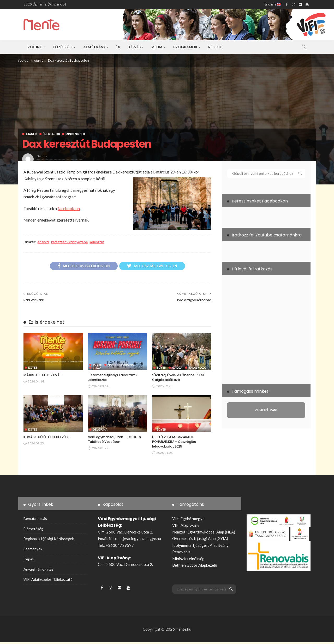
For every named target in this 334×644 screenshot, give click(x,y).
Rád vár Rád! (35, 301)
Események (33, 551)
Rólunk (35, 47)
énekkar (43, 242)
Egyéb (33, 369)
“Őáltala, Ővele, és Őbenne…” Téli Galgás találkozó (179, 378)
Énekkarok (52, 134)
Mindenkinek (76, 134)
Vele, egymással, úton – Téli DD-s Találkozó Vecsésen (116, 441)
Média (157, 47)
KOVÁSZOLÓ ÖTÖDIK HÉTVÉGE (48, 439)
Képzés (135, 47)
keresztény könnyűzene (69, 242)
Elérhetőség (33, 530)
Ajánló (31, 134)
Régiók (215, 47)
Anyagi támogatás (38, 571)
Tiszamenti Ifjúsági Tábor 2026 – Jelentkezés (115, 378)
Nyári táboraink (121, 366)
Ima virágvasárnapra (193, 301)
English (273, 4)
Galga (177, 369)
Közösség (63, 47)
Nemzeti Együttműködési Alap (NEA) (204, 534)
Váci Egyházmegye (188, 520)
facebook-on (69, 208)
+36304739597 (120, 547)
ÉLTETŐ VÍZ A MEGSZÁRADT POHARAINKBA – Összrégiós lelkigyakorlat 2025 (175, 443)
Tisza (97, 369)
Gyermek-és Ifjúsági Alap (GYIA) (200, 540)
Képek (29, 561)
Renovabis (181, 554)
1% (118, 47)
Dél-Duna (100, 431)
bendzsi (43, 156)
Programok (185, 47)
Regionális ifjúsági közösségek (49, 541)
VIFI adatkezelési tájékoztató (48, 581)
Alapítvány (94, 47)
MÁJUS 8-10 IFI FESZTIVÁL (44, 376)
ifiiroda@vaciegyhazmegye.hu (135, 540)
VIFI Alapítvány (186, 527)
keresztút (97, 242)
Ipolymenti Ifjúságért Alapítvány (200, 547)
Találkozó (198, 369)
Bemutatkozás (35, 520)
